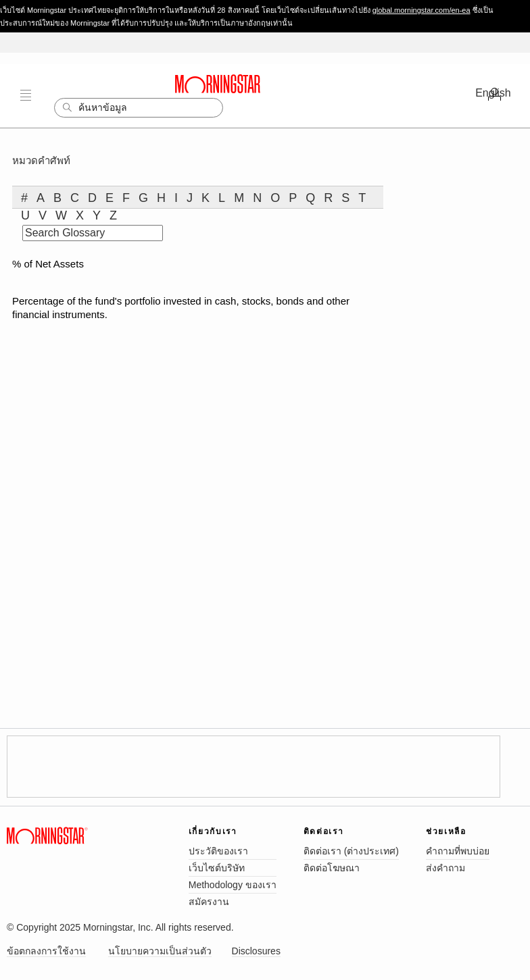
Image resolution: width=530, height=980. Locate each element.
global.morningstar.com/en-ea (421, 10)
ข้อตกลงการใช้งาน (46, 951)
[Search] (139, 108)
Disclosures (256, 951)
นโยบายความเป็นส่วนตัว (160, 951)
